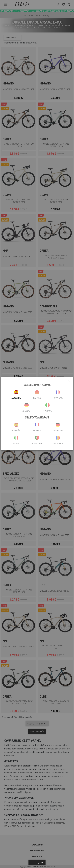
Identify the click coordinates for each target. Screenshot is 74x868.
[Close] (69, 381)
